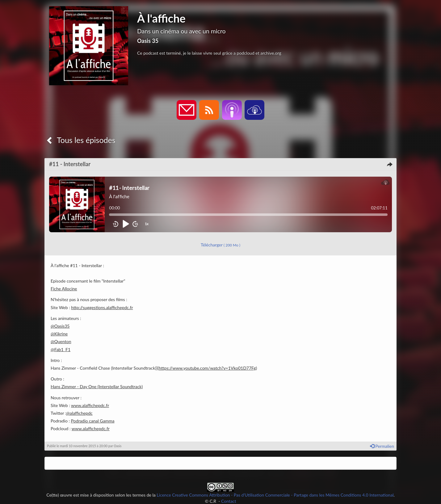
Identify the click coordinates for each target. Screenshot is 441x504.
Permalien (382, 446)
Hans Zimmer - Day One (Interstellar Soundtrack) (97, 386)
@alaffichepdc (79, 413)
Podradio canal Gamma (93, 421)
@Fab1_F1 (61, 349)
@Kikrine (59, 334)
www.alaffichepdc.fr (90, 405)
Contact (229, 501)
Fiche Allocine (64, 289)
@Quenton (61, 341)
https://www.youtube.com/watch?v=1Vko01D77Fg (207, 368)
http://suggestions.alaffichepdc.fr (102, 307)
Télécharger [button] (220, 245)
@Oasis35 (60, 326)
